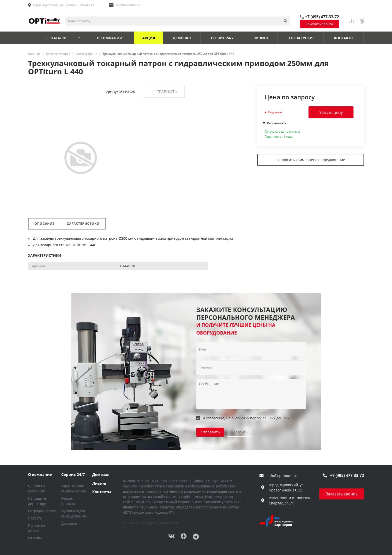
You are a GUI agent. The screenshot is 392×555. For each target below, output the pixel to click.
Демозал (101, 474)
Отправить (210, 432)
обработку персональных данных (260, 418)
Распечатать (274, 123)
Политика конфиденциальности (150, 523)
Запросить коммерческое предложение (311, 160)
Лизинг (99, 483)
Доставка (69, 523)
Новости (35, 518)
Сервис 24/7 (73, 474)
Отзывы (35, 538)
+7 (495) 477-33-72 (322, 17)
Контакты (102, 492)
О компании (40, 474)
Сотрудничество (42, 511)
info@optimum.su (128, 5)
